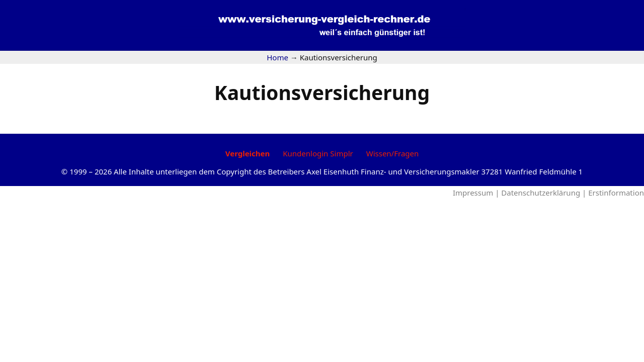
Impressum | (477, 193)
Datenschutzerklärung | (545, 193)
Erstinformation (616, 193)
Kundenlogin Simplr (318, 153)
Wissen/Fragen (393, 153)
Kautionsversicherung (322, 92)
